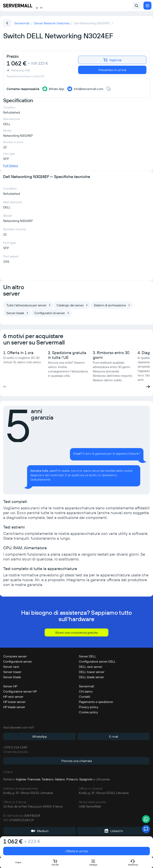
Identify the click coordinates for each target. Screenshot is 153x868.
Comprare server (15, 656)
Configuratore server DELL (97, 661)
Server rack (11, 667)
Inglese (21, 779)
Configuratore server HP (20, 691)
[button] (148, 387)
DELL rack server (91, 667)
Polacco (72, 779)
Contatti (84, 697)
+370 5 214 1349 (15, 747)
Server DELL (87, 656)
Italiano (60, 779)
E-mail (114, 736)
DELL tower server (92, 672)
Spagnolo (86, 779)
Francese (34, 779)
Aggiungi (112, 60)
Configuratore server (18, 661)
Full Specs (11, 165)
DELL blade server (91, 677)
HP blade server (14, 707)
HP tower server (14, 702)
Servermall (86, 686)
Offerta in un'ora (77, 851)
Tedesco (48, 779)
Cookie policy (88, 712)
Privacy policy (89, 707)
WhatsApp (40, 736)
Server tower (12, 672)
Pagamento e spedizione (96, 702)
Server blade (12, 677)
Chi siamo (86, 691)
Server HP (10, 686)
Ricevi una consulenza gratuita (76, 632)
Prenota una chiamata (77, 761)
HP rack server (13, 697)
